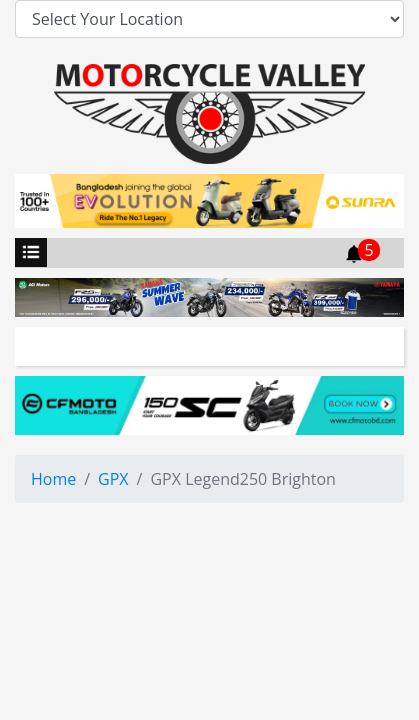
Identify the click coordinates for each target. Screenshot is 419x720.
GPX (113, 479)
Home (53, 479)
